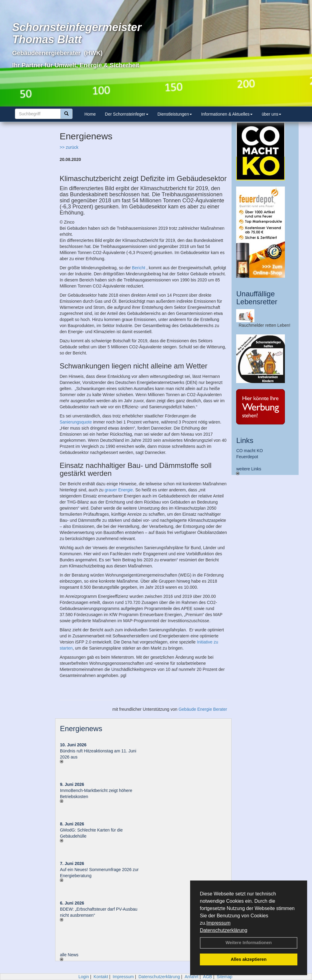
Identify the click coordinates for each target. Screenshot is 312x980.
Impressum (218, 923)
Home (90, 114)
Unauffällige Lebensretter (257, 298)
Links (245, 440)
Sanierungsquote (76, 422)
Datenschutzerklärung (224, 930)
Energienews (81, 729)
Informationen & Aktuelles (227, 114)
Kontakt (101, 977)
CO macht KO (249, 451)
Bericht (139, 268)
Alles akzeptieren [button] (249, 959)
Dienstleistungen (175, 114)
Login (83, 977)
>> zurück (69, 147)
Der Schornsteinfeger (126, 114)
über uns (271, 114)
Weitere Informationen (249, 943)
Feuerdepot (247, 457)
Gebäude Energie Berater (203, 709)
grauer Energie (119, 490)
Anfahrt (191, 977)
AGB (207, 977)
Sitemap (224, 977)
